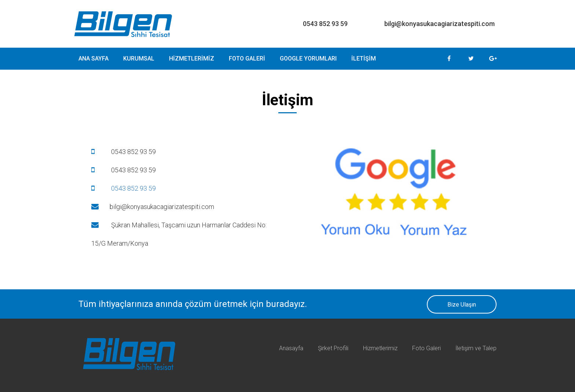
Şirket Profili (333, 348)
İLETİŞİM (364, 58)
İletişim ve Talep (476, 348)
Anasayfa (291, 348)
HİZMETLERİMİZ (192, 58)
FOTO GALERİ (247, 58)
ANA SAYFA (94, 58)
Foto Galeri (426, 348)
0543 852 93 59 (124, 188)
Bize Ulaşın (462, 305)
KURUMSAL (139, 58)
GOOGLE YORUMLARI (308, 58)
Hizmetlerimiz (380, 348)
